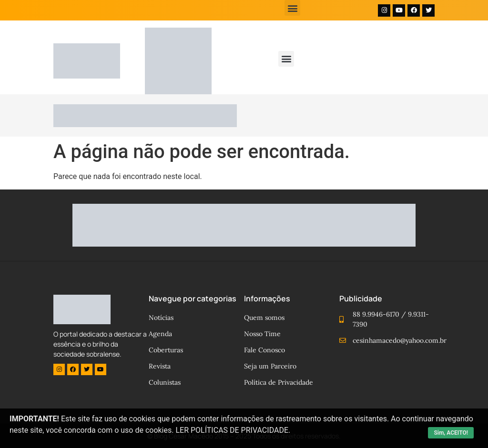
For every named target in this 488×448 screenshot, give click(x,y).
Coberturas (166, 350)
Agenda (160, 334)
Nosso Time (262, 334)
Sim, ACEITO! (451, 433)
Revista (160, 366)
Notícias (161, 318)
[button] (292, 8)
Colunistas (165, 382)
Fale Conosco (264, 350)
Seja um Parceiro (270, 366)
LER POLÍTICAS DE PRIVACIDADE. (233, 430)
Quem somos (264, 318)
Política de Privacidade (279, 382)
